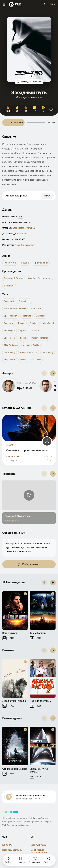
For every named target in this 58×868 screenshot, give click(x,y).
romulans (35, 330)
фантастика (10, 263)
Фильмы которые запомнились (27, 450)
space (23, 330)
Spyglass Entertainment (40, 278)
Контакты (7, 845)
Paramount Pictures (14, 278)
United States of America (23, 228)
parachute (26, 316)
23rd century (10, 352)
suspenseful (10, 360)
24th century (48, 352)
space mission (11, 316)
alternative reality (31, 345)
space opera (10, 338)
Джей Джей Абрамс (25, 245)
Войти (53, 4)
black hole (41, 316)
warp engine (10, 330)
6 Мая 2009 (22, 234)
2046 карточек (13, 456)
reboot (23, 338)
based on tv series (29, 352)
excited (23, 360)
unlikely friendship (40, 338)
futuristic (34, 323)
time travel (36, 308)
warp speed (48, 323)
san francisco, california (15, 308)
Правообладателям (12, 850)
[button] (53, 373)
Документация (39, 845)
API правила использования (39, 851)
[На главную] (15, 4)
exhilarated (36, 360)
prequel (22, 323)
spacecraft (9, 301)
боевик (25, 263)
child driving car (11, 345)
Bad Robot (9, 286)
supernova (9, 323)
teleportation (24, 301)
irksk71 (10, 445)
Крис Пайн (25, 388)
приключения (41, 263)
